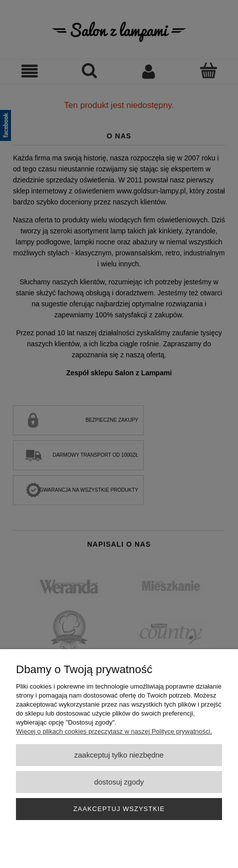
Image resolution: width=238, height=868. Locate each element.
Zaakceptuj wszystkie (119, 809)
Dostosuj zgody (119, 782)
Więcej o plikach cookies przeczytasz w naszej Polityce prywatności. (114, 731)
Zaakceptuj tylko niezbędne (119, 755)
